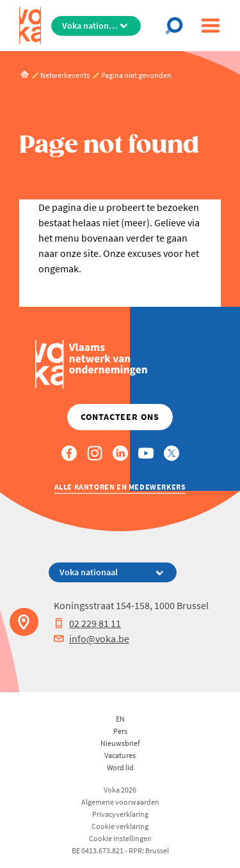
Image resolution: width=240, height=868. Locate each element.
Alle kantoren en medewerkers (120, 487)
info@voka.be (92, 639)
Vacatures (120, 755)
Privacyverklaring (120, 814)
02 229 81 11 (87, 623)
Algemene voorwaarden (120, 802)
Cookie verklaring (120, 826)
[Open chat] (178, 26)
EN (120, 719)
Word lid (120, 767)
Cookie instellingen (120, 838)
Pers (120, 731)
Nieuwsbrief (120, 743)
